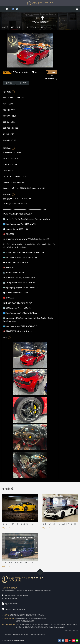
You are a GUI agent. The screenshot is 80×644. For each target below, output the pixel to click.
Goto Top (40, 572)
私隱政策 (76, 631)
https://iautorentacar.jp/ (57, 627)
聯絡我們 (68, 631)
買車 (19, 27)
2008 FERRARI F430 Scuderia (17, 524)
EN (7, 9)
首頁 (12, 27)
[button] (77, 641)
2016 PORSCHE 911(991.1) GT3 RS (19, 563)
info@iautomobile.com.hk (17, 609)
